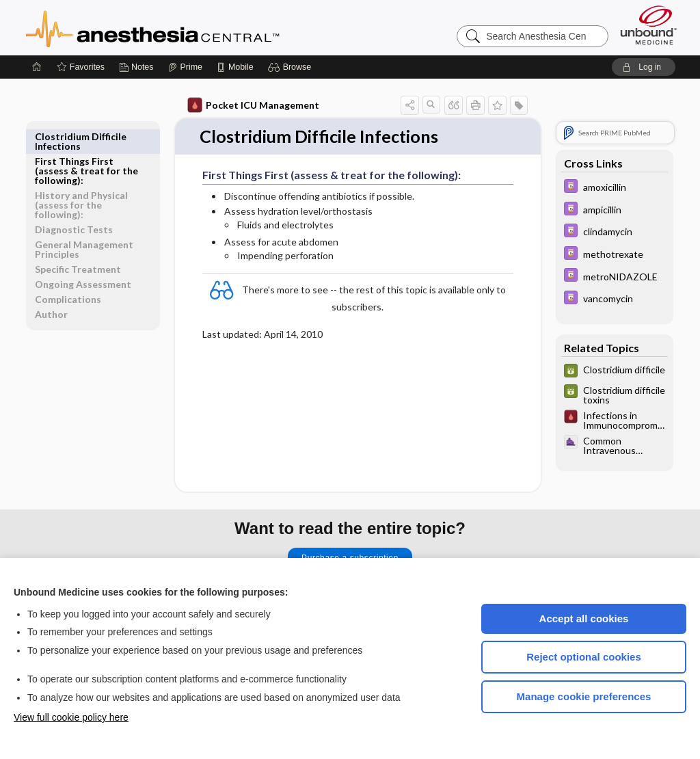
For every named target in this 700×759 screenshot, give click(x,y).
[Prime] (185, 67)
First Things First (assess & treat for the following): (86, 146)
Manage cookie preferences (584, 696)
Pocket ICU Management (254, 105)
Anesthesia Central (196, 27)
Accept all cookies (584, 618)
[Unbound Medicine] (649, 25)
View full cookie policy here (71, 717)
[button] (292, 67)
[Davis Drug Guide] (615, 188)
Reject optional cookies (584, 657)
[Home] (37, 67)
